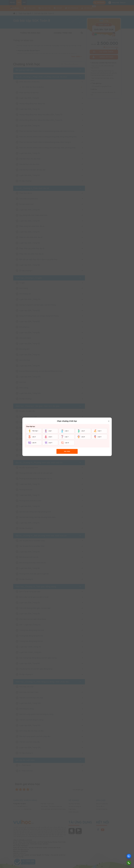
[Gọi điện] (129, 863)
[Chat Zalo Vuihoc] (129, 856)
